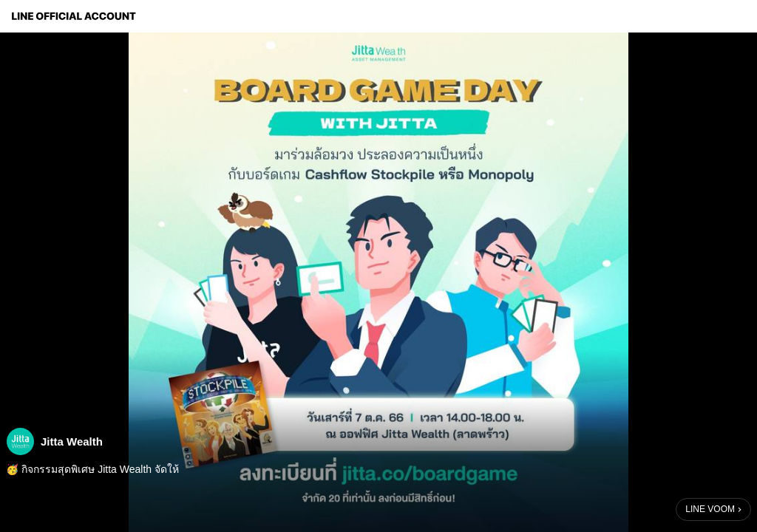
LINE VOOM (710, 509)
